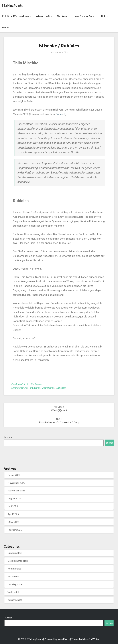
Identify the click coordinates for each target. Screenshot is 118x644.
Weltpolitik (14, 592)
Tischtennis (64, 16)
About (7, 27)
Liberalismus (48, 388)
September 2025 (16, 490)
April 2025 (13, 514)
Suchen (8, 437)
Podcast (60, 114)
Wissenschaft (44, 16)
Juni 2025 (13, 506)
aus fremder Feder (86, 16)
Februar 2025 (15, 530)
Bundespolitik (15, 553)
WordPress (64, 639)
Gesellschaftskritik (21, 384)
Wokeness (61, 388)
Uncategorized (15, 584)
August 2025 (14, 498)
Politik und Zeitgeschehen (17, 16)
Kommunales (14, 568)
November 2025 (16, 483)
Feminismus (35, 388)
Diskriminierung (19, 388)
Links (105, 16)
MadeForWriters (91, 639)
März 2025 (13, 522)
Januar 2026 (14, 475)
